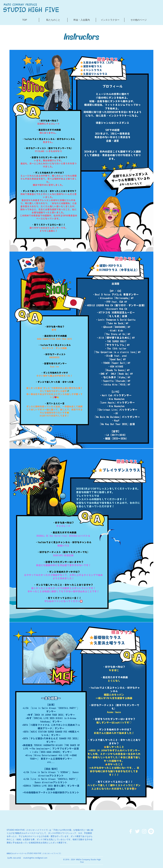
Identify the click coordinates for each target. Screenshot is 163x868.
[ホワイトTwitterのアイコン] (137, 831)
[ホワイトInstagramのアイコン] (144, 831)
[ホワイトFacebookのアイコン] (131, 831)
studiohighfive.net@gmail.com (35, 858)
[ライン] (151, 831)
